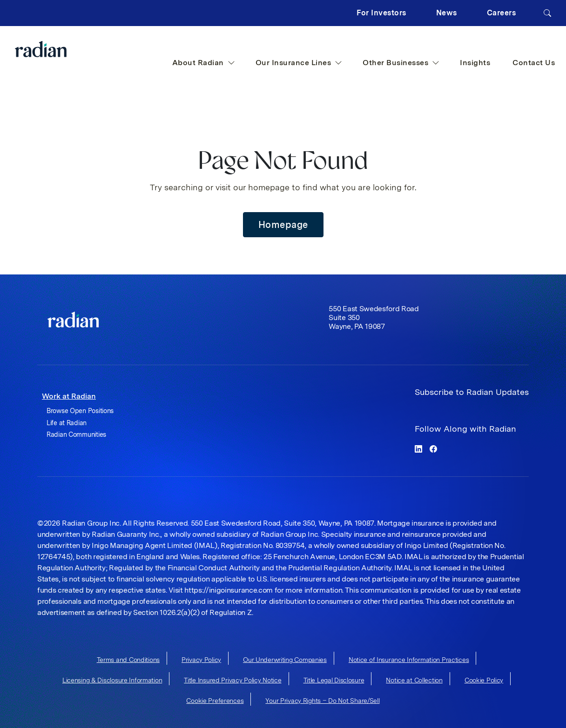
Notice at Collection (414, 680)
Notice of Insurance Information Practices (409, 660)
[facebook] (433, 448)
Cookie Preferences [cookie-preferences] (215, 701)
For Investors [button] (381, 13)
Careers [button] (502, 13)
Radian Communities (76, 434)
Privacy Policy (201, 660)
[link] (73, 320)
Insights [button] (475, 63)
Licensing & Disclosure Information (112, 680)
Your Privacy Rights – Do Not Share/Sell (322, 701)
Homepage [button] (283, 225)
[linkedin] (418, 448)
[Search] (547, 13)
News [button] (447, 13)
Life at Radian (67, 423)
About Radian (204, 63)
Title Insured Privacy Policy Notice (232, 680)
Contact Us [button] (534, 63)
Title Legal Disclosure (334, 680)
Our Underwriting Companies (285, 660)
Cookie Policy (484, 680)
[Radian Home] (59, 49)
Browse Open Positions (80, 411)
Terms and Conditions (128, 660)
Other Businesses (401, 63)
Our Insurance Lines (299, 63)
